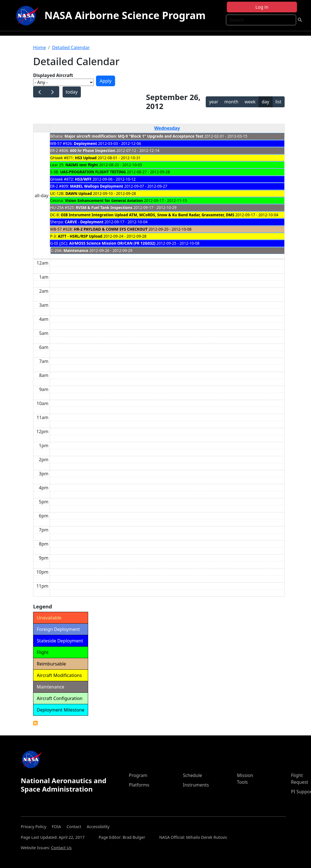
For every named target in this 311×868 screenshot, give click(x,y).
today (72, 92)
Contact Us (61, 848)
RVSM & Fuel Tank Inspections (104, 207)
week (250, 102)
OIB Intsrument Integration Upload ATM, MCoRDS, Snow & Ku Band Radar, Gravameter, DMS (147, 215)
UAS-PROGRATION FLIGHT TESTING (93, 172)
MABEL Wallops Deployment (97, 186)
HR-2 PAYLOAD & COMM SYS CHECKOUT (111, 229)
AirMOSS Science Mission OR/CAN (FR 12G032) (112, 243)
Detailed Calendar (71, 47)
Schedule (193, 775)
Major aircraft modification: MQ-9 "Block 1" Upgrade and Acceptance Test (134, 136)
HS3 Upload (86, 158)
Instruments (196, 785)
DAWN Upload (79, 193)
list (278, 102)
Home (40, 47)
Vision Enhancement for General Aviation (104, 200)
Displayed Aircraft (53, 75)
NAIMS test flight (82, 165)
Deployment (85, 143)
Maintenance (76, 250)
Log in (262, 7)
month (231, 102)
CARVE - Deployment (84, 222)
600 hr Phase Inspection (93, 150)
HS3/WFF (83, 179)
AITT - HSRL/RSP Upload (80, 236)
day (265, 102)
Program (138, 775)
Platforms (139, 785)
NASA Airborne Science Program (125, 15)
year (214, 102)
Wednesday (167, 128)
